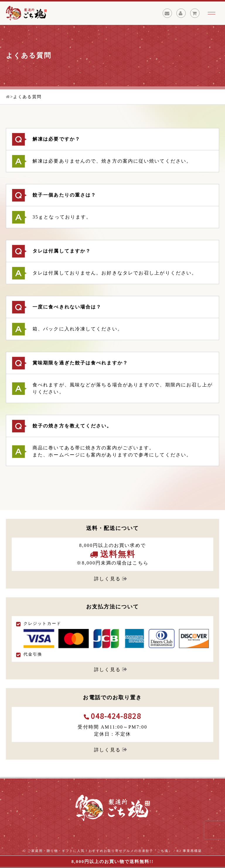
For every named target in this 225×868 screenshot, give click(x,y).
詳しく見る (107, 579)
